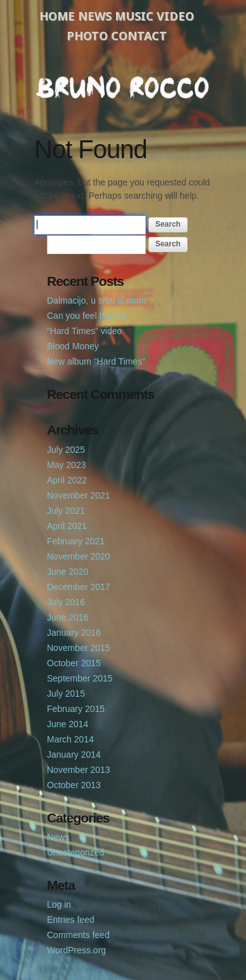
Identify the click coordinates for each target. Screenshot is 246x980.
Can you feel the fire (87, 316)
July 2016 (66, 602)
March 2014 (70, 739)
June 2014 (68, 724)
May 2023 (66, 465)
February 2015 (76, 709)
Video (175, 16)
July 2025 (66, 450)
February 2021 (76, 541)
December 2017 (79, 587)
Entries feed (71, 920)
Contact (139, 36)
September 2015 (80, 678)
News (95, 16)
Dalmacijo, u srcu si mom (96, 300)
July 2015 (66, 694)
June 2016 (68, 617)
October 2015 (74, 663)
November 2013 (79, 770)
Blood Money (73, 346)
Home (57, 16)
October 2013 (74, 785)
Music (134, 16)
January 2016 (74, 633)
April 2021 (67, 526)
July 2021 (66, 511)
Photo (87, 36)
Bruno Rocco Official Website (123, 87)
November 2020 (79, 556)
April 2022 (67, 480)
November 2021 (79, 495)
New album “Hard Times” (96, 361)
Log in (59, 904)
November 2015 (79, 648)
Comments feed (78, 935)
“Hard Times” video (84, 331)
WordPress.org (76, 950)
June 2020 (68, 572)
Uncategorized (75, 852)
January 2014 (74, 755)
